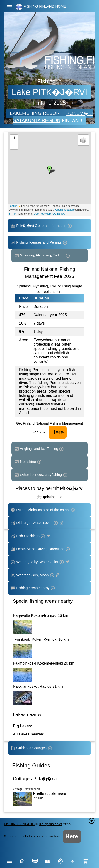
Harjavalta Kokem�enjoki (35, 615)
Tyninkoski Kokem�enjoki (35, 639)
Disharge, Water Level (37, 523)
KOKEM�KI (80, 113)
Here (58, 432)
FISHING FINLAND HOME (45, 6)
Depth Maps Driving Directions (40, 549)
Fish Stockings (31, 536)
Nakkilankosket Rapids (32, 686)
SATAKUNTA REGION (37, 120)
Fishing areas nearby (33, 588)
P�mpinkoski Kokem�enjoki (38, 663)
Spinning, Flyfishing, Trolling (42, 256)
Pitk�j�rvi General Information (41, 226)
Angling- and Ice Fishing (39, 449)
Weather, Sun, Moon (35, 575)
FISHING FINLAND (19, 824)
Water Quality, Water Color (40, 562)
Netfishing (28, 462)
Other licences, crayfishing (41, 475)
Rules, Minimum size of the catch (43, 510)
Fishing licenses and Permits (39, 243)
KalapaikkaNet (51, 824)
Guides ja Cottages (31, 748)
